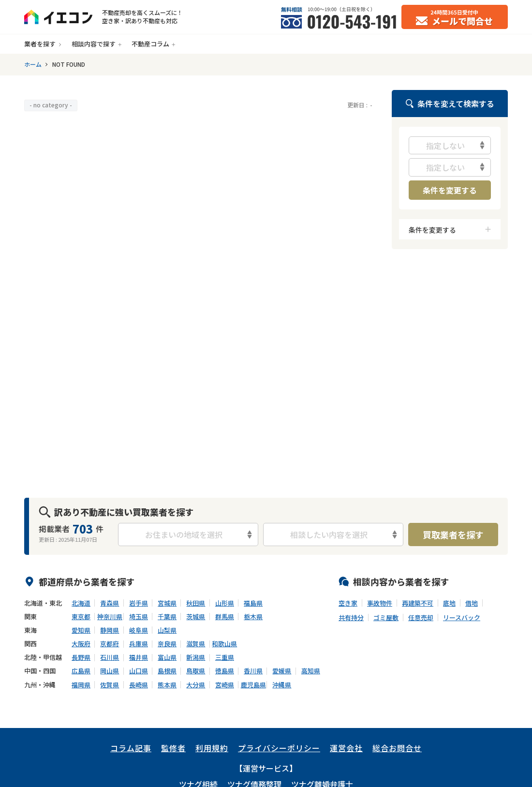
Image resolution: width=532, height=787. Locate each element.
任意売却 (421, 618)
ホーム (33, 64)
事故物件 (380, 603)
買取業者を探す (453, 535)
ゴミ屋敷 (386, 618)
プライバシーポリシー (279, 748)
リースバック (462, 618)
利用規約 (212, 748)
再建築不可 (418, 603)
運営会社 (346, 748)
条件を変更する (450, 190)
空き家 (348, 603)
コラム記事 (131, 748)
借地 (472, 603)
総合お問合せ (397, 748)
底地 (449, 603)
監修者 (173, 748)
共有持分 (351, 618)
